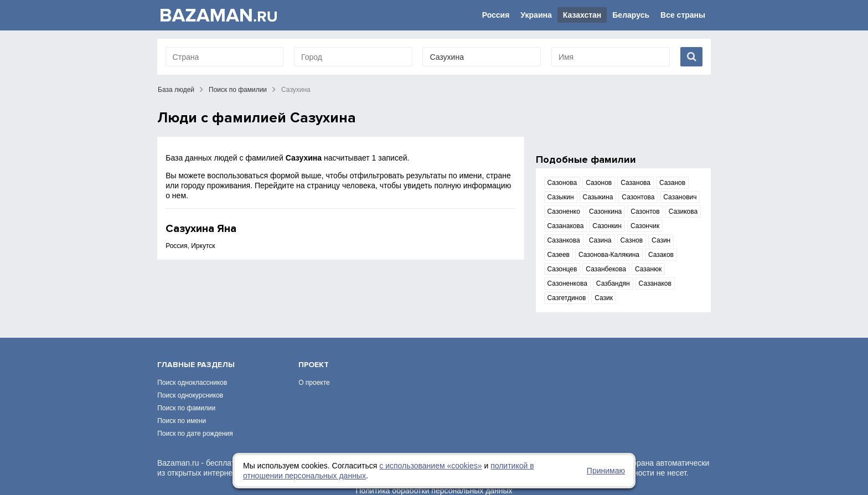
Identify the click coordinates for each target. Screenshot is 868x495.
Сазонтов (645, 212)
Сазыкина (598, 197)
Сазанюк (648, 269)
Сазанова (635, 183)
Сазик (604, 298)
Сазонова (562, 183)
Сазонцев (562, 269)
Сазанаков (655, 283)
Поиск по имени (182, 406)
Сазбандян (613, 283)
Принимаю (606, 471)
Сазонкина (605, 212)
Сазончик (645, 226)
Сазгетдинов (567, 298)
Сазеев (559, 255)
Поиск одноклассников (192, 368)
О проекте (314, 368)
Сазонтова (638, 197)
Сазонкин (607, 226)
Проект (314, 350)
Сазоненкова (567, 283)
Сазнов (632, 240)
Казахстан (582, 15)
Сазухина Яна (201, 229)
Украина (536, 15)
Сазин (661, 240)
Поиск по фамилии (238, 90)
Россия (496, 15)
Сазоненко (564, 212)
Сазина (600, 240)
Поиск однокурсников (190, 381)
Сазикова (683, 212)
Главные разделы (196, 350)
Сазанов (672, 183)
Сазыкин (561, 197)
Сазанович (680, 197)
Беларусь (631, 15)
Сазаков (661, 255)
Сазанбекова (606, 269)
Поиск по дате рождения (195, 419)
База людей (176, 90)
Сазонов (599, 183)
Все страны (683, 15)
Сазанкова (564, 240)
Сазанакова (566, 226)
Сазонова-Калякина (609, 255)
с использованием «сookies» (430, 466)
